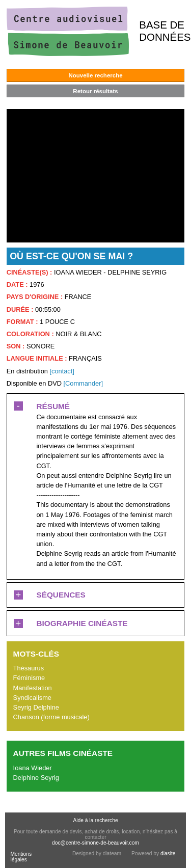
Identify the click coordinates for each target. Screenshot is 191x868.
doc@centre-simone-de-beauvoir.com (95, 843)
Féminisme (29, 678)
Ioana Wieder (33, 768)
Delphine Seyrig (36, 778)
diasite (168, 853)
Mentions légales (21, 857)
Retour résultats (95, 91)
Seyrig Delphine (36, 707)
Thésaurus (29, 668)
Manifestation (33, 688)
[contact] (62, 371)
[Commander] (83, 383)
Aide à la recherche (95, 820)
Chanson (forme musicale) (51, 717)
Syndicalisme (32, 698)
